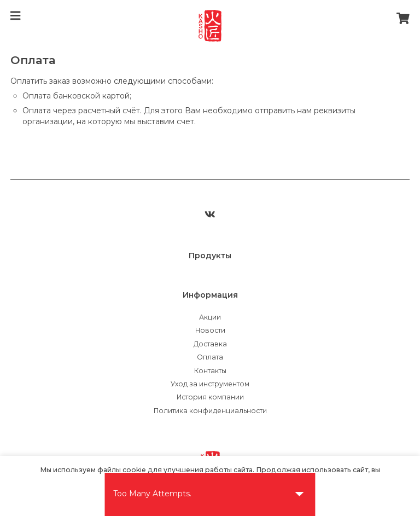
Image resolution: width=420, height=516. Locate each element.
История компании (210, 397)
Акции (210, 317)
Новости (210, 330)
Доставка (210, 344)
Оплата (210, 357)
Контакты (210, 371)
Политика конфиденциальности (210, 411)
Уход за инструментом (210, 384)
